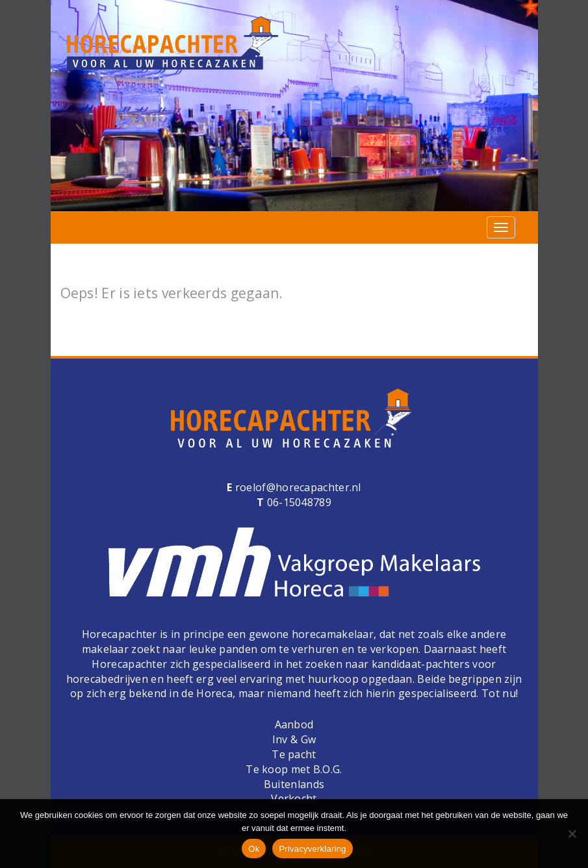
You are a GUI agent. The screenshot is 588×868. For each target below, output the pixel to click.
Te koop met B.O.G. (294, 769)
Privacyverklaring (312, 849)
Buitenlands (294, 784)
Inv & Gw (294, 739)
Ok (254, 849)
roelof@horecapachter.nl (297, 487)
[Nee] (572, 834)
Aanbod (294, 724)
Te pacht (294, 754)
